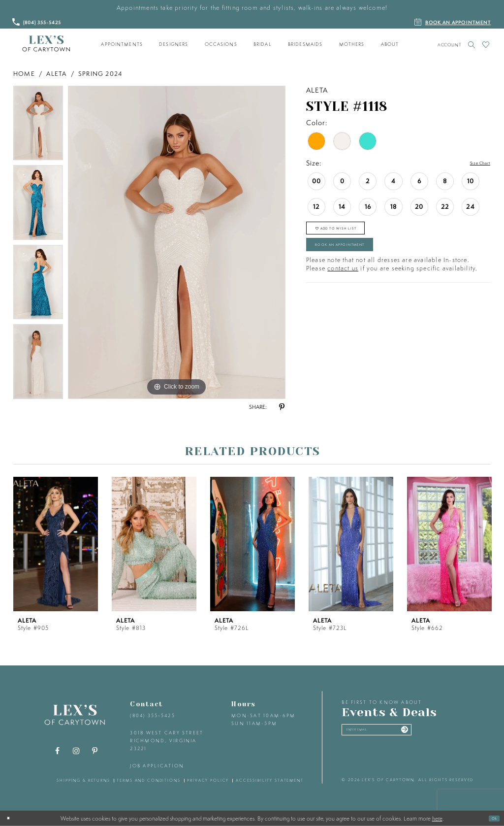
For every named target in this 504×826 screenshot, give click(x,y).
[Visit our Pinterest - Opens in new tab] (95, 751)
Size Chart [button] (473, 164)
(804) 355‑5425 (152, 715)
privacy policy (208, 780)
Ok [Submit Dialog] (491, 818)
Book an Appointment (364, 262)
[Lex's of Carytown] (46, 44)
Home (24, 74)
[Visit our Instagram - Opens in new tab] (76, 751)
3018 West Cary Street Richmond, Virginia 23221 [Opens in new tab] (167, 740)
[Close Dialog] (11, 818)
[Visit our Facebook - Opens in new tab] (58, 751)
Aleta (56, 74)
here (437, 818)
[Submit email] (449, 734)
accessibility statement (270, 780)
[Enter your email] (401, 734)
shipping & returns (83, 780)
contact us (343, 290)
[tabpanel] (38, 126)
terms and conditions (148, 780)
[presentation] (56, 544)
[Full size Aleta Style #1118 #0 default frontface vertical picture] (177, 242)
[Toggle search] (472, 45)
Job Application (157, 766)
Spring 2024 (100, 74)
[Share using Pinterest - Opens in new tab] (282, 407)
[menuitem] (122, 44)
